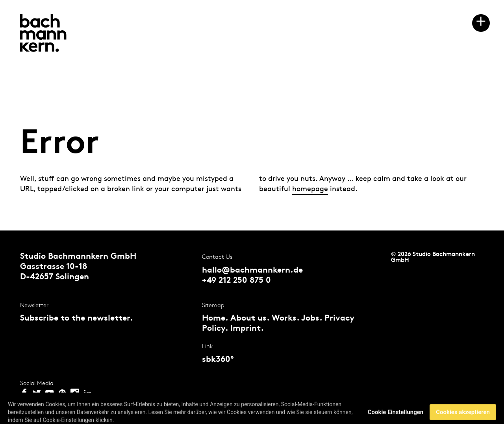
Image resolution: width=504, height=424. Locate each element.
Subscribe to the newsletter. (77, 319)
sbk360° (218, 360)
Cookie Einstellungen (396, 416)
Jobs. (312, 319)
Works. (285, 319)
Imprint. (247, 329)
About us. (250, 319)
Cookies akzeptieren (463, 416)
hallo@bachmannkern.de (252, 271)
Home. (215, 319)
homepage (310, 189)
